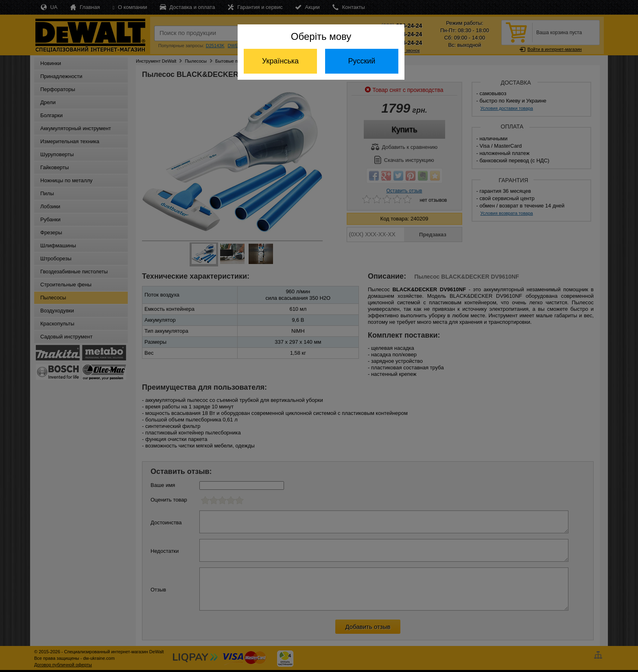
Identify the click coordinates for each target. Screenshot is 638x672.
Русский (362, 61)
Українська (280, 61)
